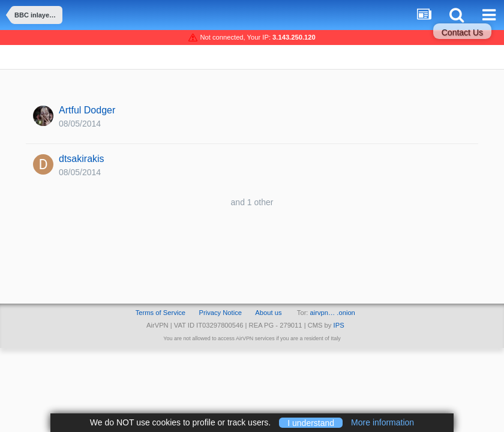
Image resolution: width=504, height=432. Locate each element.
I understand (311, 422)
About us (268, 313)
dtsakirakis (82, 159)
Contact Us (462, 32)
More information (382, 422)
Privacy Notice (220, 313)
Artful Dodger (87, 110)
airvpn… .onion (333, 313)
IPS (339, 325)
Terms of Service (160, 313)
